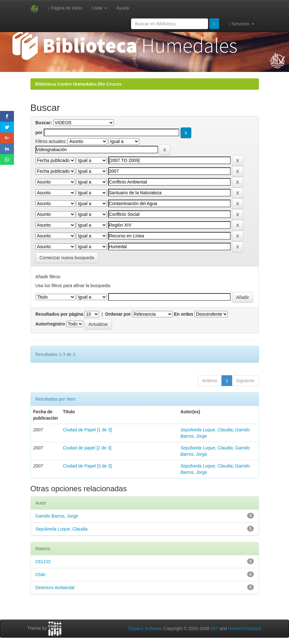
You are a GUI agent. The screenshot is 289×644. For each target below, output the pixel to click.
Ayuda (123, 8)
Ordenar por (118, 314)
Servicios (241, 24)
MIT (214, 628)
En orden (184, 314)
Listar (99, 8)
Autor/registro (50, 324)
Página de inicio (65, 8)
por (39, 132)
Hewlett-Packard (244, 628)
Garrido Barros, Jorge (57, 516)
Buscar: (44, 123)
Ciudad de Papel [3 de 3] (87, 466)
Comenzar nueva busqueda (67, 258)
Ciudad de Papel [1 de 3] (87, 430)
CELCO (43, 562)
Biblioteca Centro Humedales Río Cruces (78, 84)
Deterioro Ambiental (55, 588)
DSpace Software (145, 628)
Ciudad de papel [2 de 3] (87, 448)
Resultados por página (59, 314)
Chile (41, 575)
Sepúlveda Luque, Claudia (207, 430)
